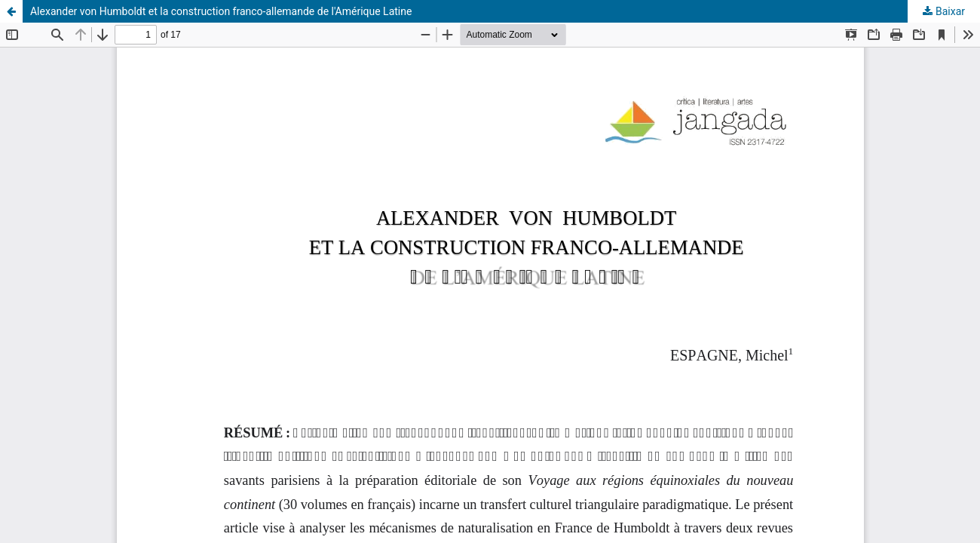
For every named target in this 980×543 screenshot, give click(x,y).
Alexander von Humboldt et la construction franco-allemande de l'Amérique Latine (221, 11)
